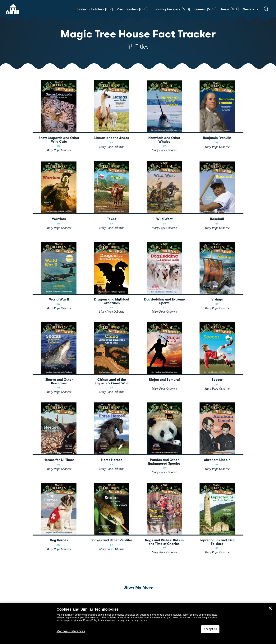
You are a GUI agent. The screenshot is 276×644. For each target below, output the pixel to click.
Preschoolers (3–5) (132, 9)
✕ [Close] (270, 608)
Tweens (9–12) (205, 9)
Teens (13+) (230, 9)
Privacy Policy (90, 620)
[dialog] (138, 623)
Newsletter (251, 9)
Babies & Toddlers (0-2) (94, 9)
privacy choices (139, 620)
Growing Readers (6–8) (171, 9)
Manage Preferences (71, 631)
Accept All (210, 629)
